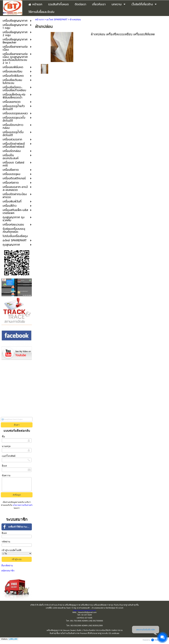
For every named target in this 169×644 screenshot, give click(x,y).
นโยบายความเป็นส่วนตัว (22, 505)
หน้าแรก (39, 19)
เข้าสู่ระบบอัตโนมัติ (11, 550)
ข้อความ (6, 475)
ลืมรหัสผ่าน (7, 565)
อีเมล (4, 466)
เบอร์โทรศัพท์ (9, 456)
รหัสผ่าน (6, 542)
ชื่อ (3, 436)
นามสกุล (6, 446)
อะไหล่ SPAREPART (57, 19)
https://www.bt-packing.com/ (85, 610)
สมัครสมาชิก (8, 571)
